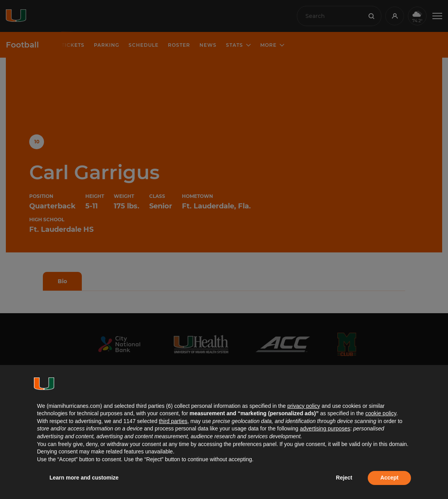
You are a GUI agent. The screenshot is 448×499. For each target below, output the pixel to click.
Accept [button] (389, 478)
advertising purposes (325, 428)
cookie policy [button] (381, 413)
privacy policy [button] (303, 406)
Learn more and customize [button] (84, 478)
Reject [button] (344, 478)
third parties (173, 421)
